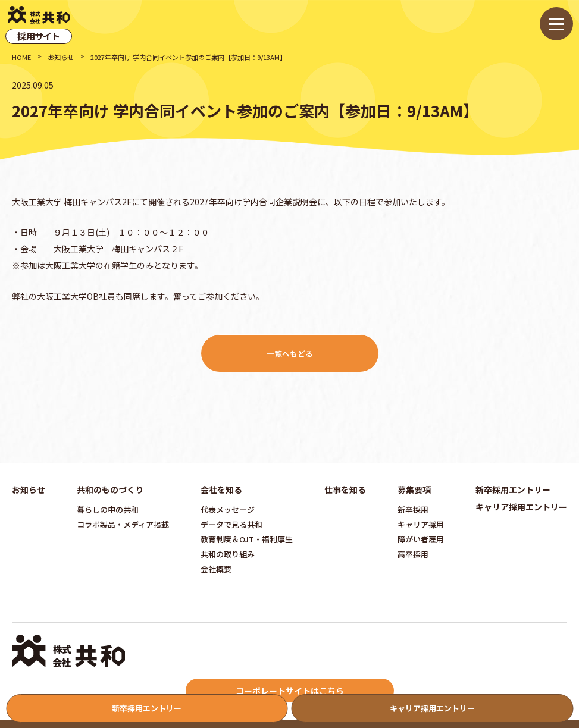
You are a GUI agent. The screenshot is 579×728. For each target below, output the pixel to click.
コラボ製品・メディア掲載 (123, 524)
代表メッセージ (228, 509)
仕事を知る (345, 489)
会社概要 (216, 569)
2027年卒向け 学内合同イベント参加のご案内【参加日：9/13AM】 (188, 57)
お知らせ (61, 57)
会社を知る (221, 489)
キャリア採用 (421, 524)
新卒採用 (413, 509)
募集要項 (414, 489)
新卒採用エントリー (513, 489)
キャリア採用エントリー (521, 507)
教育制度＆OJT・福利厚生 (247, 539)
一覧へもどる (290, 354)
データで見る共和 (231, 524)
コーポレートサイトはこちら (290, 691)
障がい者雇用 (421, 539)
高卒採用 (413, 554)
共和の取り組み (228, 554)
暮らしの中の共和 (108, 509)
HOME (21, 57)
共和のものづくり (110, 489)
